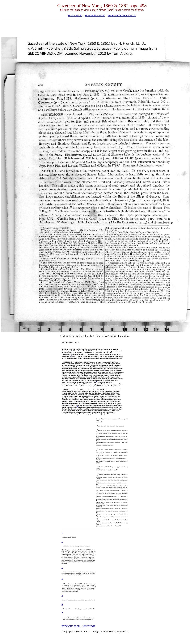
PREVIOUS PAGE (71, 626)
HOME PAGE (75, 15)
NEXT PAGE (89, 626)
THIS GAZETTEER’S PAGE (122, 15)
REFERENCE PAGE (95, 15)
